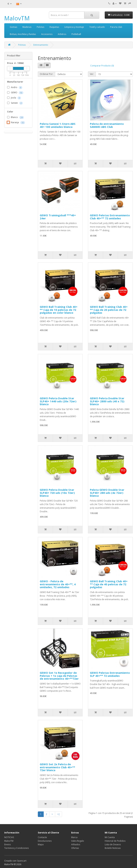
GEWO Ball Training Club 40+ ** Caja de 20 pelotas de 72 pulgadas (109, 310)
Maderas (27, 27)
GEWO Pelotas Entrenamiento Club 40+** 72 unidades (110, 217)
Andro (15, 88)
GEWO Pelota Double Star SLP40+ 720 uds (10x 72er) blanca (57, 493)
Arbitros (62, 34)
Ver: (92, 74)
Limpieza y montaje (74, 27)
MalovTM (17, 18)
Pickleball (76, 34)
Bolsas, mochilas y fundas (23, 34)
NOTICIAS (9, 837)
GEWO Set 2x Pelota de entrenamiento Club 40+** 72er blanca (57, 767)
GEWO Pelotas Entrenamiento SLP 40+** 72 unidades (110, 674)
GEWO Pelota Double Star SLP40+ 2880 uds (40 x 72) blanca (107, 401)
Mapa (41, 844)
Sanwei (15, 103)
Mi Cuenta (110, 837)
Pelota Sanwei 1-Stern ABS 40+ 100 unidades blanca (58, 125)
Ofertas (75, 848)
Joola (14, 98)
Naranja (16, 123)
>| (59, 814)
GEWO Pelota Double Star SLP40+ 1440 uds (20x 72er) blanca (58, 401)
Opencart (22, 861)
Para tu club (116, 27)
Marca (74, 837)
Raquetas (54, 27)
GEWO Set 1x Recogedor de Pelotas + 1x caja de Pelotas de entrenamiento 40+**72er (59, 676)
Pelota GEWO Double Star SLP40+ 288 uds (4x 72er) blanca (107, 493)
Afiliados (76, 844)
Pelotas (40, 27)
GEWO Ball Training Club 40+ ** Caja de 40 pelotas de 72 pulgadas (109, 584)
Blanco (16, 117)
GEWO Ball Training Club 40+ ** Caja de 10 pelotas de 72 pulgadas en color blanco (59, 310)
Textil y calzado (97, 27)
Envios (7, 844)
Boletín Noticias (113, 848)
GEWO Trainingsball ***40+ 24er (58, 217)
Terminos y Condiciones (17, 848)
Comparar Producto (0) (102, 66)
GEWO (15, 93)
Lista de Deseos (113, 844)
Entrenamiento (41, 45)
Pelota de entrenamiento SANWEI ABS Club (107, 125)
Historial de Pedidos (115, 841)
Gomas (13, 27)
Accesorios (47, 34)
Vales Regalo (78, 841)
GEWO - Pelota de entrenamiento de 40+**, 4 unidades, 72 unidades (58, 584)
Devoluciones (45, 841)
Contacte (42, 837)
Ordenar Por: (46, 74)
